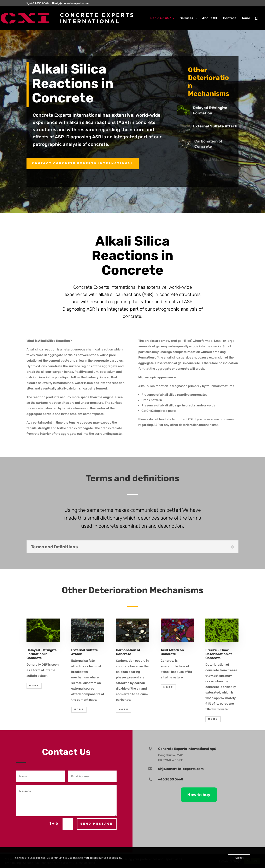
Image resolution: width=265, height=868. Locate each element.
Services (187, 18)
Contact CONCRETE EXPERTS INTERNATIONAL (83, 163)
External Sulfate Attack (219, 126)
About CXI (210, 18)
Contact (229, 18)
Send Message (97, 824)
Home (245, 18)
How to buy (199, 795)
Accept (239, 858)
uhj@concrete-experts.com (181, 769)
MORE (34, 686)
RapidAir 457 (161, 18)
